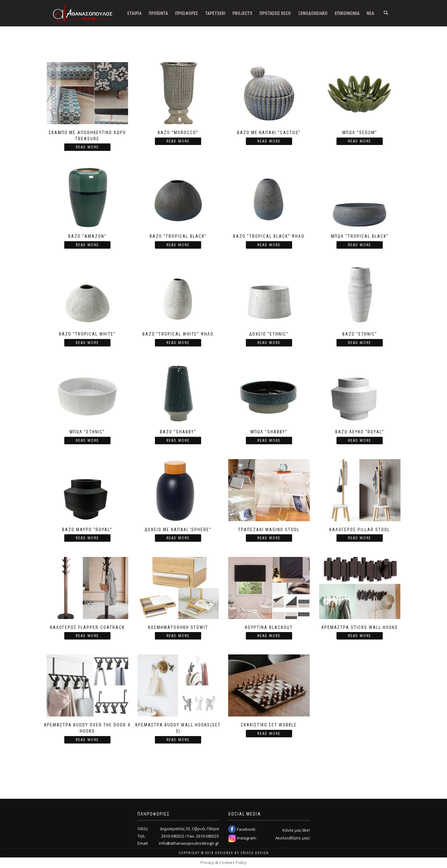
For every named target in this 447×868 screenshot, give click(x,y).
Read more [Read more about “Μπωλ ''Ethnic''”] (87, 441)
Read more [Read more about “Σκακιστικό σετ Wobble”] (269, 734)
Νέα (370, 13)
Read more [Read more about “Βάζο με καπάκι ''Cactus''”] (269, 141)
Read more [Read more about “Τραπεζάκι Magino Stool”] (269, 538)
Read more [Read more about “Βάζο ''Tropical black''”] (178, 245)
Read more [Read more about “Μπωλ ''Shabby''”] (269, 441)
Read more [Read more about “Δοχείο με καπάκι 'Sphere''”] (178, 538)
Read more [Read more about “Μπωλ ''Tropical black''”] (360, 245)
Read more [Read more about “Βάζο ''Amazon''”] (87, 245)
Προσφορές (187, 13)
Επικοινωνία (347, 13)
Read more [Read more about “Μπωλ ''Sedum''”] (360, 141)
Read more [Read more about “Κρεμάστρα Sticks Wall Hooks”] (360, 636)
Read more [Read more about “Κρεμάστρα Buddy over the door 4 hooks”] (87, 740)
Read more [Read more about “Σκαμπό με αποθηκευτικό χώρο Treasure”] (87, 147)
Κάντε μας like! (296, 830)
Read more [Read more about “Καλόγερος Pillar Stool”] (360, 538)
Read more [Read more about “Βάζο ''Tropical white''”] (87, 343)
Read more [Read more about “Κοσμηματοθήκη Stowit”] (178, 636)
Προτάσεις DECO (275, 13)
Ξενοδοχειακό (313, 13)
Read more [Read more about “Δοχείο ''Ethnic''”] (269, 343)
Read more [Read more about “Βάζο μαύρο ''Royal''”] (87, 538)
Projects (242, 13)
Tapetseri (215, 13)
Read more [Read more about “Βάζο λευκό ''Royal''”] (360, 441)
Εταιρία (134, 13)
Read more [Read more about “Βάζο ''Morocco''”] (178, 141)
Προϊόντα (158, 13)
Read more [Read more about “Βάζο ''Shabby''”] (178, 441)
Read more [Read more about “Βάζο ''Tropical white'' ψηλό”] (178, 343)
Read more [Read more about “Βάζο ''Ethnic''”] (360, 343)
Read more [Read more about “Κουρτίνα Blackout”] (269, 636)
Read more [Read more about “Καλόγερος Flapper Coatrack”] (87, 636)
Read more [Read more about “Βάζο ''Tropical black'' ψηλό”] (269, 245)
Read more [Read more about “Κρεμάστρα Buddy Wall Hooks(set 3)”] (178, 740)
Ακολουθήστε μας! (293, 838)
